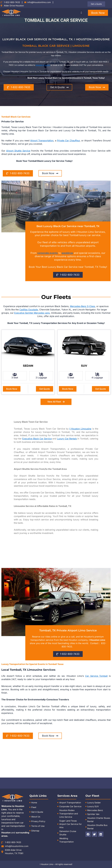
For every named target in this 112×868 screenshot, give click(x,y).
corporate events (48, 253)
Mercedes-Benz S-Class (82, 306)
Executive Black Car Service (37, 439)
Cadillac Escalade (29, 310)
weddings (67, 253)
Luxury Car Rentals (67, 439)
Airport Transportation (42, 141)
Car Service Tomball (96, 676)
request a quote (43, 65)
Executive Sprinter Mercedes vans (32, 313)
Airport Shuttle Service (18, 151)
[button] (81, 13)
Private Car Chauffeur (68, 141)
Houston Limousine (80, 429)
